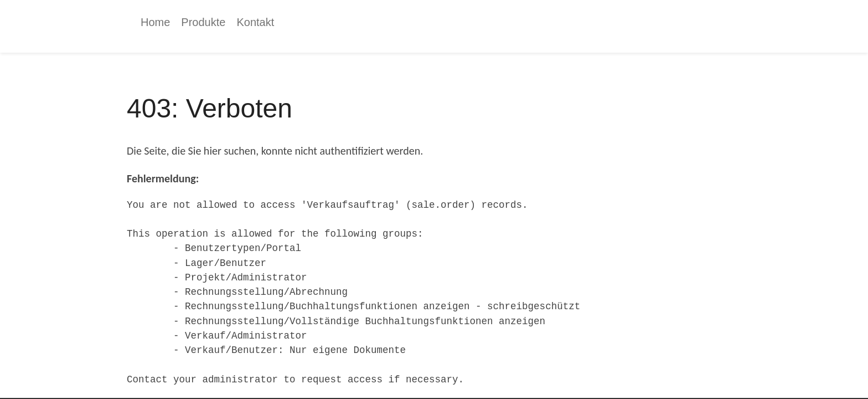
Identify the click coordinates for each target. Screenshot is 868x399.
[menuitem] (155, 22)
